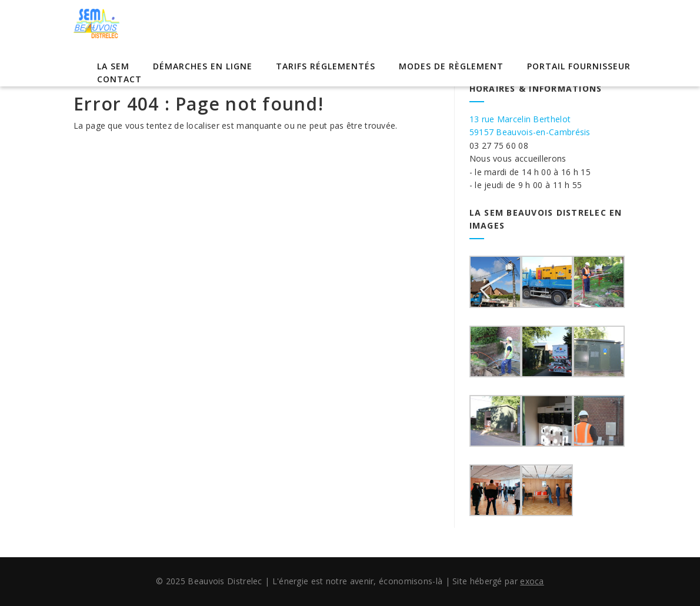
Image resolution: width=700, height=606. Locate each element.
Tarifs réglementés (326, 66)
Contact (119, 79)
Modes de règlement (451, 66)
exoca (532, 581)
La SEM (113, 66)
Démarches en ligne (203, 66)
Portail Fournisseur (579, 66)
